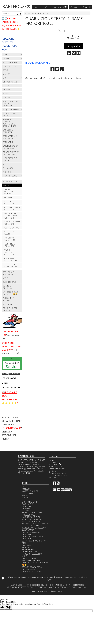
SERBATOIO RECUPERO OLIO (11, 259)
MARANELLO (8, 93)
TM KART (7, 58)
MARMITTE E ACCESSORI (9, 245)
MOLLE (6, 164)
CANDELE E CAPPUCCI (8, 131)
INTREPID (7, 89)
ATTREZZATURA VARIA (9, 114)
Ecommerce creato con (47, 591)
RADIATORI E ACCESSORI (8, 273)
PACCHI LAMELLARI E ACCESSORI (9, 252)
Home (36, 7)
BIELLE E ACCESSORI (9, 202)
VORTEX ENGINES (11, 62)
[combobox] (74, 31)
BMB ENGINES (9, 66)
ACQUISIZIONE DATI (12, 109)
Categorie (53, 462)
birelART (6, 74)
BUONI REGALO (10, 282)
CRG (5, 78)
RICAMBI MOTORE (32, 13)
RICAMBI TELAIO (10, 176)
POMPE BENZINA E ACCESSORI (12, 223)
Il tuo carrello (59, 7)
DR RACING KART (10, 82)
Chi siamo (75, 7)
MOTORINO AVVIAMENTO (10, 239)
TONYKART (7, 97)
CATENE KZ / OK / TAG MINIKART (10, 147)
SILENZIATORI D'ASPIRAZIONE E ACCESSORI (11, 216)
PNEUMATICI (8, 168)
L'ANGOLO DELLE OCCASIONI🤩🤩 (10, 293)
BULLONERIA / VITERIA (9, 299)
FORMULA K (8, 86)
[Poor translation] (8, 608)
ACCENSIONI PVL (11, 228)
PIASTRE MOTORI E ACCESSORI (12, 208)
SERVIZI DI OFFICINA (7, 287)
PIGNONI (7, 172)
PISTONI (45, 13)
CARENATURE (9, 142)
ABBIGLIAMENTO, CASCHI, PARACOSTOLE (10, 103)
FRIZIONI (8, 197)
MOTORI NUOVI (10, 304)
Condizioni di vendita (57, 469)
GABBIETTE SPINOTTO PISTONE (9, 191)
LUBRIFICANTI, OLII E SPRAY (11, 159)
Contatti (87, 7)
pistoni (78, 78)
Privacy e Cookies (56, 466)
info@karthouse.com (79, 587)
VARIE (5, 278)
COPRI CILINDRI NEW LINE (10, 309)
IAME (5, 54)
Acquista (74, 46)
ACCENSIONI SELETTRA (9, 233)
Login (46, 7)
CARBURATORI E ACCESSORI (10, 137)
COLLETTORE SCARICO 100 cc (10, 265)
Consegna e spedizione (58, 473)
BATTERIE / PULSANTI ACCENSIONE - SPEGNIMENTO (10, 123)
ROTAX (6, 70)
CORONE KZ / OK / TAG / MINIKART (11, 153)
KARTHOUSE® (16, 6)
